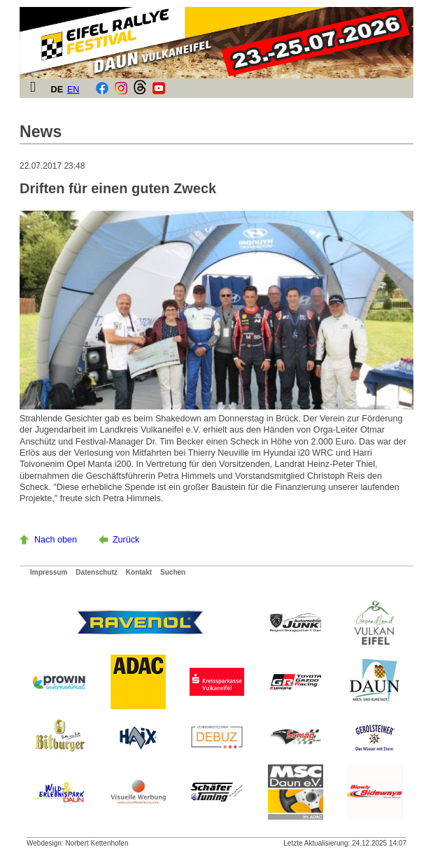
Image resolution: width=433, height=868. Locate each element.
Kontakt (139, 572)
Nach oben (56, 540)
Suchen (173, 572)
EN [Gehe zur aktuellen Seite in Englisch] (73, 90)
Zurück (126, 540)
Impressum (49, 572)
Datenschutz (96, 572)
